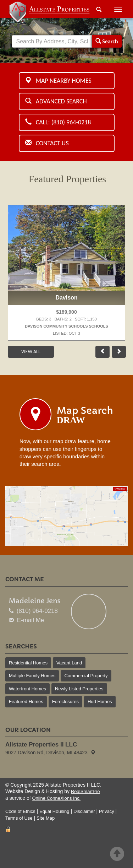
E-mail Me (31, 620)
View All (31, 352)
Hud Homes (100, 702)
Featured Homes (26, 702)
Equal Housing (54, 811)
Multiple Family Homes (32, 676)
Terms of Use (19, 818)
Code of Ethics (20, 811)
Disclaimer (84, 811)
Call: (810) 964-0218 (58, 122)
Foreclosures (65, 702)
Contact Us (47, 143)
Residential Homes (28, 663)
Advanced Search (56, 101)
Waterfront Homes (27, 689)
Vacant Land (69, 663)
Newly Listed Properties (79, 689)
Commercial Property (86, 676)
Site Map (46, 818)
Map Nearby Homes (58, 81)
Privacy (107, 811)
